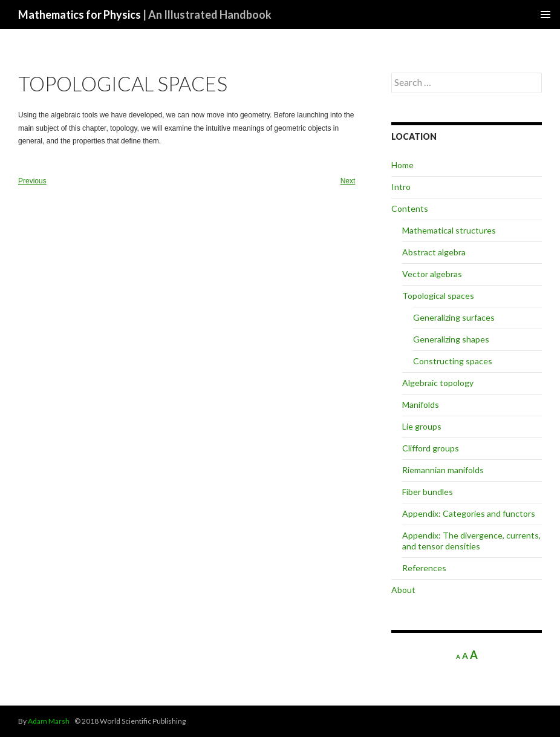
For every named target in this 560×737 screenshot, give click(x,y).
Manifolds (421, 405)
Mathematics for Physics (145, 15)
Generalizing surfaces (454, 317)
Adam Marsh (49, 721)
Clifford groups (431, 448)
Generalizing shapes (451, 339)
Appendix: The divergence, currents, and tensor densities (471, 541)
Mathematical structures (449, 230)
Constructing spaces (453, 361)
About (403, 590)
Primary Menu (545, 15)
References (424, 568)
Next (348, 181)
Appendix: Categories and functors (469, 513)
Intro (401, 187)
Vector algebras (432, 274)
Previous (32, 181)
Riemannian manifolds (443, 470)
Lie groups (422, 426)
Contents (410, 208)
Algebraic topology (438, 383)
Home (402, 165)
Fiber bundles (428, 492)
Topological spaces (438, 296)
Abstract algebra (434, 252)
